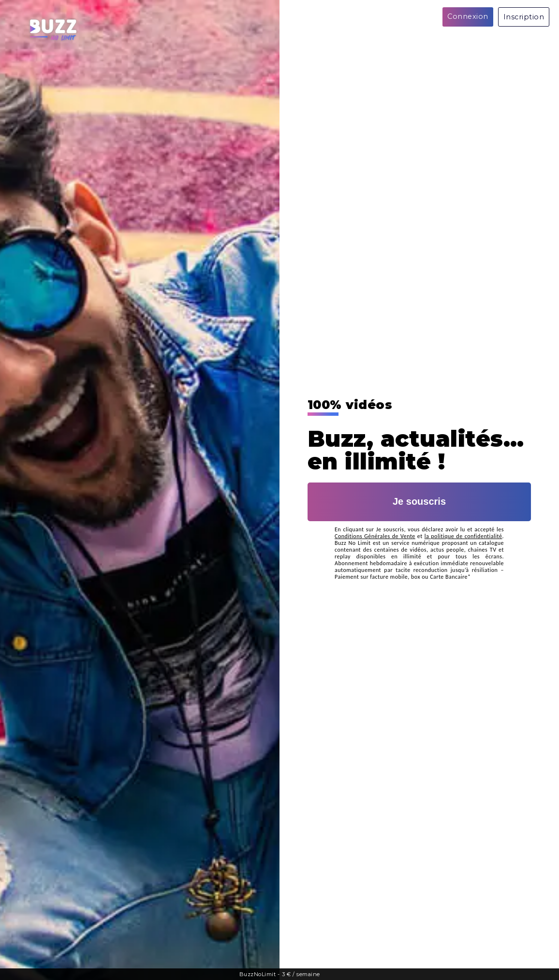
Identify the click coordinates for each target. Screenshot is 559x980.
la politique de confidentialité (463, 536)
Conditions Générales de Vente (375, 536)
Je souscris (419, 501)
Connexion (468, 16)
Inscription (524, 17)
